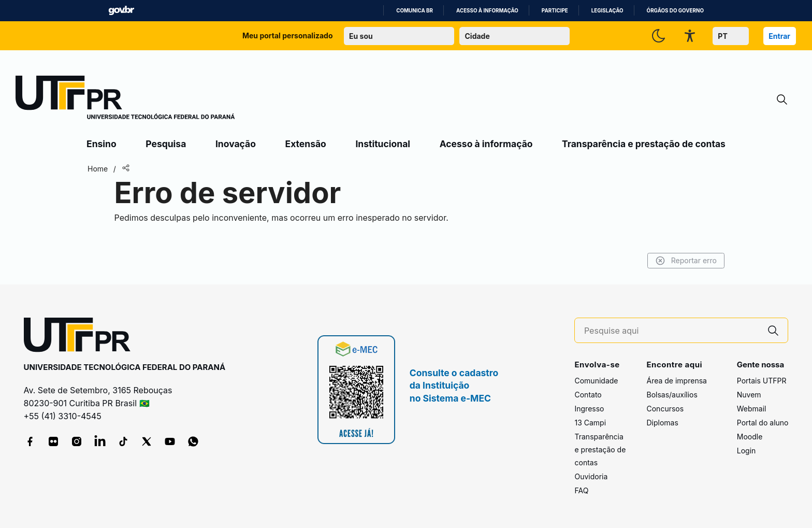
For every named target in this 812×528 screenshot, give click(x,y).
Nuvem (749, 395)
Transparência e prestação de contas (644, 144)
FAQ (581, 490)
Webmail (752, 409)
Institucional (383, 144)
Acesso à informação (487, 11)
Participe (555, 11)
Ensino (102, 144)
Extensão (306, 144)
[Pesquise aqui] (672, 331)
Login (746, 451)
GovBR (121, 11)
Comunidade (596, 381)
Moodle (750, 437)
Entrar (779, 36)
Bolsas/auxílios (672, 395)
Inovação (236, 144)
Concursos (665, 409)
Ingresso (589, 409)
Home (98, 169)
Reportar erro (686, 261)
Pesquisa (166, 144)
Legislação (607, 11)
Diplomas (662, 423)
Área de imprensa (676, 381)
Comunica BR (415, 11)
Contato (588, 395)
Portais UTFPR (762, 381)
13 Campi (590, 423)
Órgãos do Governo (675, 11)
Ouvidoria (591, 476)
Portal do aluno (763, 423)
